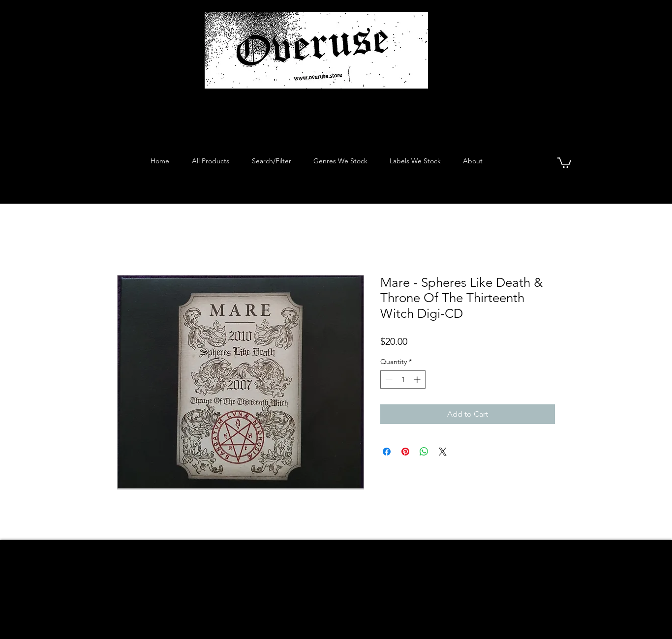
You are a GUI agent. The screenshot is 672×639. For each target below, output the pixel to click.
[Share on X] (443, 452)
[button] (564, 162)
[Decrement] (388, 380)
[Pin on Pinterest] (405, 452)
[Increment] (418, 380)
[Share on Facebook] (387, 452)
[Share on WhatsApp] (424, 452)
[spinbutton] (403, 380)
